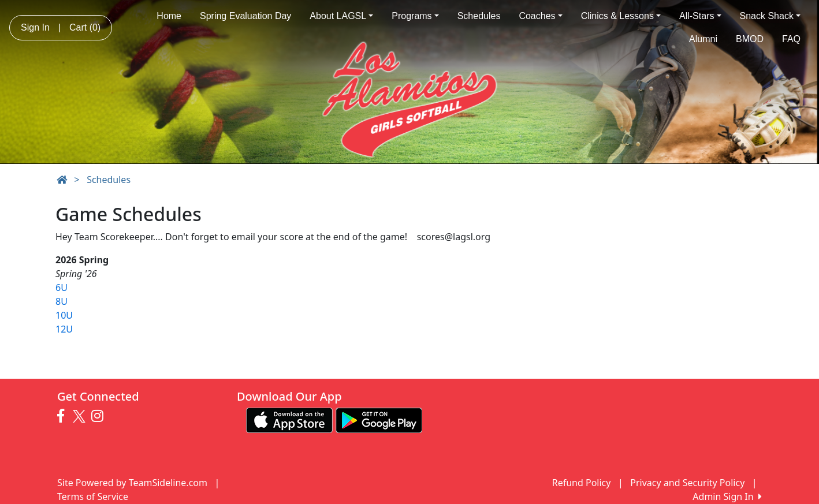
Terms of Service (93, 496)
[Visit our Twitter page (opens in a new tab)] (81, 416)
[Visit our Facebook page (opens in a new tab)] (64, 416)
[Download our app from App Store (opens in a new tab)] (289, 419)
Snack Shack (770, 16)
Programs (415, 16)
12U (64, 329)
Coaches (540, 16)
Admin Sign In (727, 496)
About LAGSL (341, 16)
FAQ (791, 39)
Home (169, 16)
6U (62, 288)
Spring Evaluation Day (245, 16)
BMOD (750, 39)
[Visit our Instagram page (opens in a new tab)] (100, 416)
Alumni (703, 39)
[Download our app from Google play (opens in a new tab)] (379, 419)
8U (62, 301)
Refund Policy (582, 483)
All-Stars (700, 16)
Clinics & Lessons (621, 16)
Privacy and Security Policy (687, 483)
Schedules (479, 16)
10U (64, 315)
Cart (85, 27)
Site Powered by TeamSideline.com (132, 483)
